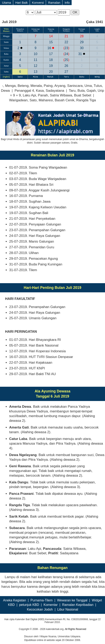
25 (66, 60)
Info (67, 3)
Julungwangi (36, 29)
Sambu (35, 31)
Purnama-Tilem (42, 600)
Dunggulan (66, 29)
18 (51, 60)
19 (51, 66)
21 (66, 36)
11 (36, 60)
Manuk (51, 77)
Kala (97, 31)
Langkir (97, 29)
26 (66, 66)
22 (66, 42)
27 (66, 72)
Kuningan (82, 29)
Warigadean (20, 29)
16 (50, 48)
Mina (35, 77)
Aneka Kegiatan (15, 600)
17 (51, 54)
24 (66, 54)
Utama (7, 3)
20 (51, 72)
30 (20, 36)
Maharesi (20, 31)
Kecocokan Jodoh (40, 609)
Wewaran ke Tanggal (72, 600)
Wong (97, 77)
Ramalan (54, 3)
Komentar (51, 605)
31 (81, 54)
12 (36, 66)
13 (36, 72)
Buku (82, 77)
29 (82, 42)
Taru (66, 77)
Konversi (38, 3)
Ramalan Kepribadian (78, 605)
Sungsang (51, 29)
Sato (20, 77)
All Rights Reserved (75, 629)
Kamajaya (66, 31)
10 (36, 54)
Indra (82, 31)
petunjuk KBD (29, 605)
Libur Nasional (68, 609)
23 (66, 48)
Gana (51, 31)
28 (82, 36)
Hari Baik (21, 3)
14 (51, 36)
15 (51, 42)
